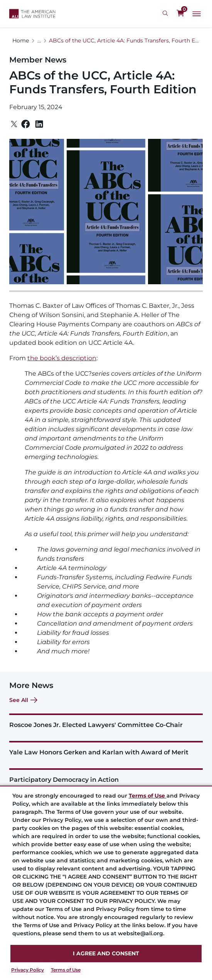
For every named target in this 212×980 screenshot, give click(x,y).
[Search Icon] (166, 13)
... (39, 40)
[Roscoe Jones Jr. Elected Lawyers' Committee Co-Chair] (106, 721)
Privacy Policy (28, 970)
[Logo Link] (32, 14)
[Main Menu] (197, 14)
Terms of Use (66, 970)
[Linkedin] (39, 124)
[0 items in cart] (180, 13)
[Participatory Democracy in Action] (106, 776)
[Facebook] (26, 124)
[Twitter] (14, 124)
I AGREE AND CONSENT (106, 953)
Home (21, 40)
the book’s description (62, 358)
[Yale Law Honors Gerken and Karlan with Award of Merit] (106, 748)
